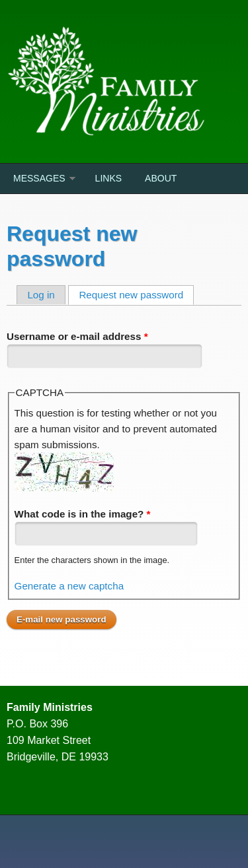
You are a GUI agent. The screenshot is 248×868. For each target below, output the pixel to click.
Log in (41, 295)
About (161, 178)
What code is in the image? (83, 514)
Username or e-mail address (77, 336)
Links (108, 178)
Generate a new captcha (69, 586)
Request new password (136, 294)
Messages (39, 178)
